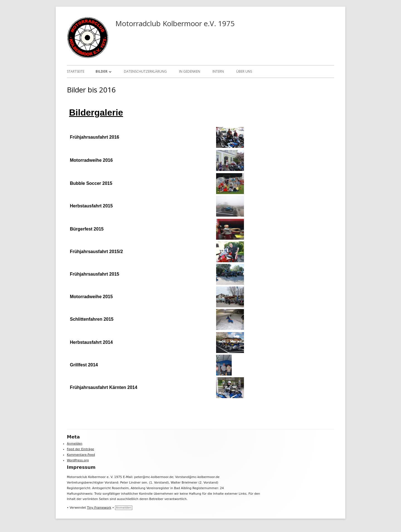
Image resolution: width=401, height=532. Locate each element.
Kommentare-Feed (81, 455)
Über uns (244, 71)
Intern (218, 71)
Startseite (76, 71)
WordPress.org (78, 460)
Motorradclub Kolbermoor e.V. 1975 (175, 23)
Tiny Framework (99, 508)
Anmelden (75, 444)
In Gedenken (190, 71)
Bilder (102, 71)
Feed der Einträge (80, 449)
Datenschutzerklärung (145, 71)
